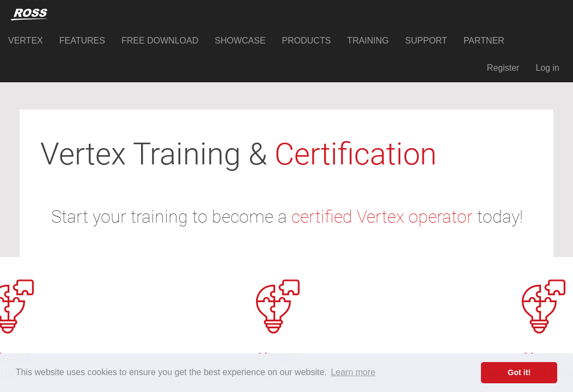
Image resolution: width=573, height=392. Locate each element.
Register (503, 68)
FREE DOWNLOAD (160, 41)
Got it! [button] (519, 372)
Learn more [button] (353, 372)
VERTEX (26, 41)
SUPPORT (426, 41)
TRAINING (368, 41)
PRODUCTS (307, 41)
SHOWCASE (240, 41)
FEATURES (82, 41)
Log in (547, 68)
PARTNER (484, 41)
